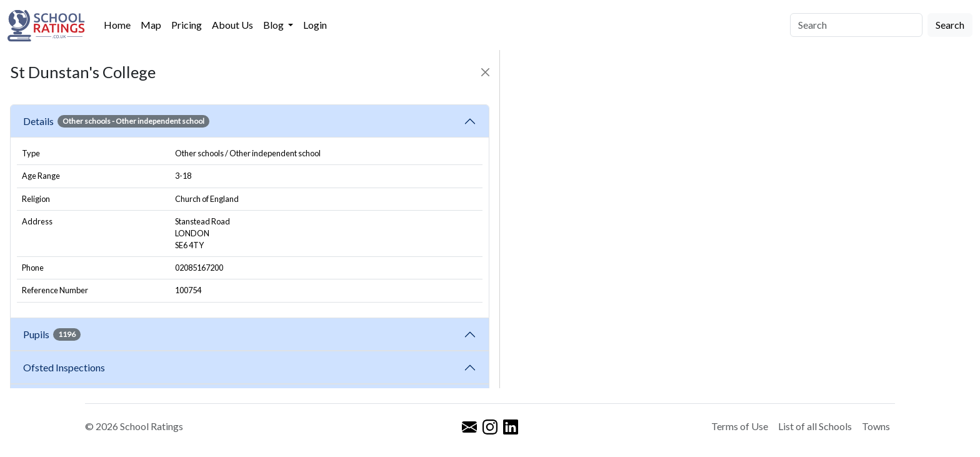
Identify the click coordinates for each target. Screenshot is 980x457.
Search (950, 25)
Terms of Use (740, 426)
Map (151, 25)
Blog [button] (274, 25)
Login (315, 25)
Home (117, 25)
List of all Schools (815, 426)
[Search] (856, 25)
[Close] (485, 72)
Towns (876, 426)
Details (116, 121)
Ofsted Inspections (66, 367)
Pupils (52, 334)
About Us (232, 25)
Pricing (187, 25)
